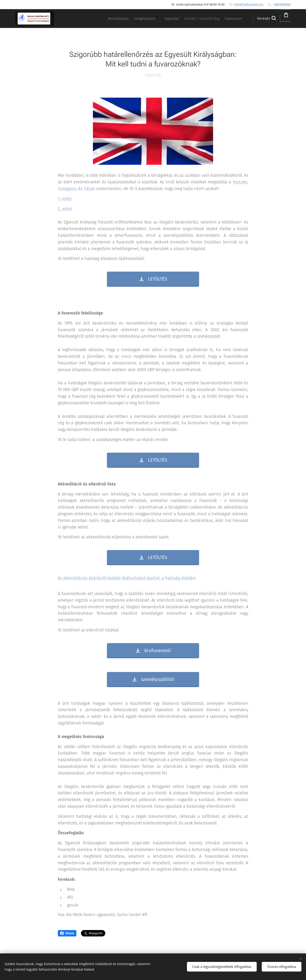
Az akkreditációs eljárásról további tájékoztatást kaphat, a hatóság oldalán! (127, 578)
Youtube (240, 182)
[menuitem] (192, 19)
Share (67, 933)
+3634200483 (282, 4)
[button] (254, 19)
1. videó (65, 199)
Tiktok (89, 189)
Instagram (67, 189)
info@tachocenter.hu (249, 4)
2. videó (65, 209)
